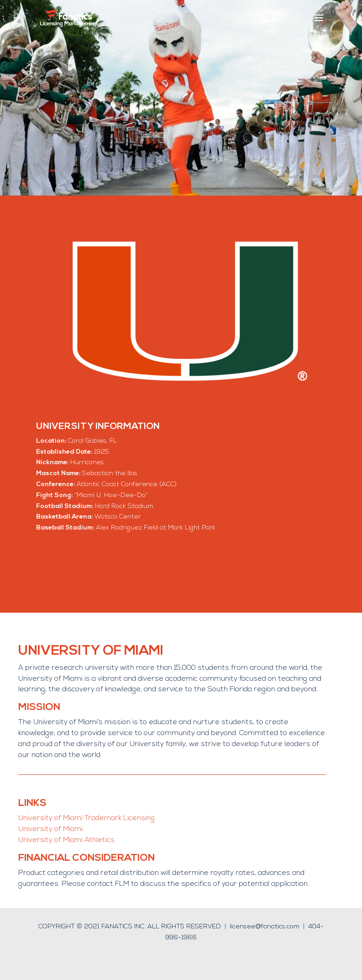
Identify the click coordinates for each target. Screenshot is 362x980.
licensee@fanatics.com (265, 927)
